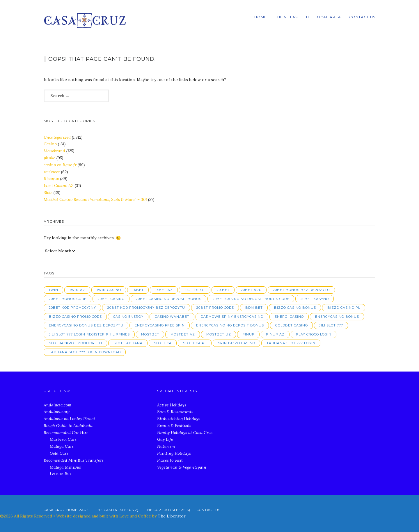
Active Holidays (172, 405)
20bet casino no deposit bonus (169, 299)
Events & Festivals (174, 426)
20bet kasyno (315, 299)
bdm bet (254, 308)
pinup (248, 334)
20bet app (251, 290)
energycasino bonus (337, 317)
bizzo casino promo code (75, 317)
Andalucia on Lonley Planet (69, 419)
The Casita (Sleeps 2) (117, 510)
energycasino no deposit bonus (230, 325)
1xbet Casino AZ (59, 185)
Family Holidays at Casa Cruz (185, 433)
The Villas (286, 17)
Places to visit (170, 460)
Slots (48, 192)
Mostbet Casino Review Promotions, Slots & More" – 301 (95, 199)
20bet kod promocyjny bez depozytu (146, 308)
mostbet (150, 334)
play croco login (314, 334)
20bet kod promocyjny (72, 308)
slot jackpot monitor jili (76, 343)
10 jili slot (195, 290)
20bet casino (111, 299)
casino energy (128, 317)
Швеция (51, 178)
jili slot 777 (331, 325)
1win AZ (77, 290)
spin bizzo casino (237, 343)
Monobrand (54, 151)
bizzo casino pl (344, 308)
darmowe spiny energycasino (232, 317)
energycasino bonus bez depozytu (86, 325)
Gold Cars (59, 453)
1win (54, 290)
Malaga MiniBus (65, 467)
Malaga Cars (62, 446)
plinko (49, 158)
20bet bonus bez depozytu (301, 290)
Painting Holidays (174, 453)
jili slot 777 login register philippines (89, 334)
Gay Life (165, 439)
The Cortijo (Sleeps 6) (168, 510)
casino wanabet (172, 317)
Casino (50, 144)
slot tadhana (128, 343)
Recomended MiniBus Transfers (74, 460)
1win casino (109, 290)
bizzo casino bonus (295, 308)
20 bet (223, 290)
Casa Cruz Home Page (66, 510)
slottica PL (195, 343)
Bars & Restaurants (175, 412)
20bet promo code (215, 308)
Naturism (166, 446)
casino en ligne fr (60, 165)
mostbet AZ (183, 334)
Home (261, 17)
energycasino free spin (160, 325)
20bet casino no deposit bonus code (251, 299)
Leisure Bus (61, 474)
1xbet (138, 290)
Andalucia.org (57, 412)
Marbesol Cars (63, 439)
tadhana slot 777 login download (85, 352)
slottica (163, 343)
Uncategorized (57, 137)
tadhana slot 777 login (291, 343)
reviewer (52, 172)
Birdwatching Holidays (179, 419)
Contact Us (362, 17)
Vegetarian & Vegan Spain (182, 467)
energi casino (289, 317)
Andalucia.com (57, 405)
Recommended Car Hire (66, 433)
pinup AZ (275, 334)
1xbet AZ (164, 290)
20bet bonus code (68, 299)
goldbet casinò (292, 325)
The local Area (323, 17)
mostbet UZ (219, 334)
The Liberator (172, 516)
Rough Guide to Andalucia (68, 426)
